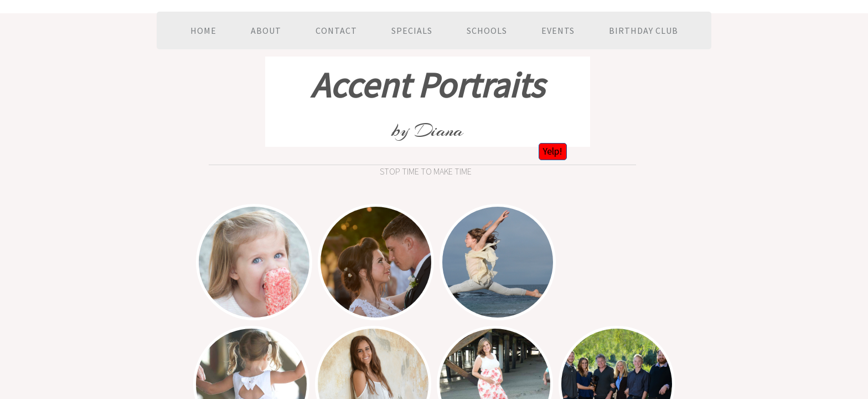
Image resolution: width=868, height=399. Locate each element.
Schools (487, 30)
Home (203, 30)
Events (558, 30)
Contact (336, 30)
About (266, 30)
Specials (412, 30)
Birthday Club (644, 30)
